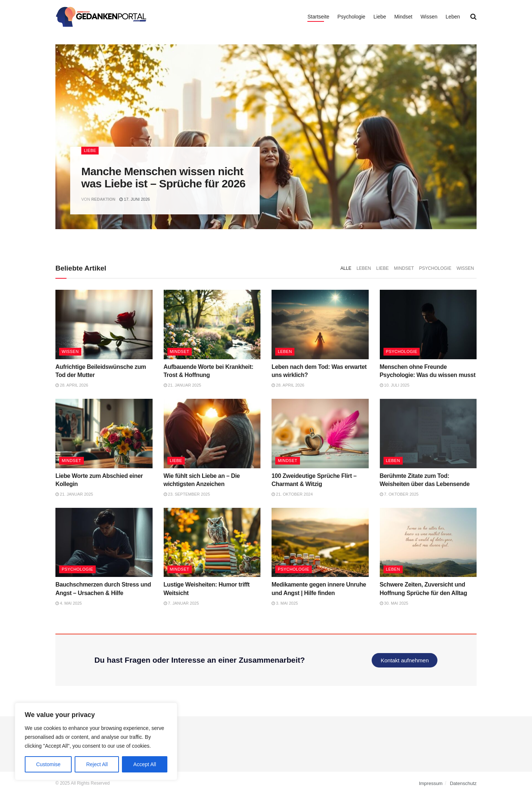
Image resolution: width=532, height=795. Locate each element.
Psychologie (351, 17)
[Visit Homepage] (101, 17)
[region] (96, 741)
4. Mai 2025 (69, 603)
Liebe (380, 17)
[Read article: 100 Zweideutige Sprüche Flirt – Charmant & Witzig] (320, 434)
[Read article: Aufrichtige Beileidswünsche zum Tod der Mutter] (104, 325)
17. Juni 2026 (134, 199)
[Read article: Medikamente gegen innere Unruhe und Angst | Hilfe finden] (320, 543)
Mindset (403, 17)
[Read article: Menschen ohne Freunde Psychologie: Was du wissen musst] (428, 325)
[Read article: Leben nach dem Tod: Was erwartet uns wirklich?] (320, 325)
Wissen (429, 17)
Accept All (145, 764)
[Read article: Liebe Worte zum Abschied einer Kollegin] (104, 434)
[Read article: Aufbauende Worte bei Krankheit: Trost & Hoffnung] (212, 325)
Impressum (431, 783)
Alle (346, 268)
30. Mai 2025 (394, 603)
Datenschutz (463, 783)
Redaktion (103, 199)
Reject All (97, 764)
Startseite (318, 17)
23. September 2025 (187, 494)
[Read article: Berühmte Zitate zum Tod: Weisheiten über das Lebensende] (428, 434)
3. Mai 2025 (285, 603)
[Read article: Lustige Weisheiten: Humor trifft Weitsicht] (212, 543)
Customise (48, 764)
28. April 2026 (72, 385)
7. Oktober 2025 (399, 494)
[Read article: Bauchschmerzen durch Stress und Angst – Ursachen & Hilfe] (104, 543)
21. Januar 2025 (183, 385)
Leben (453, 17)
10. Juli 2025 (395, 385)
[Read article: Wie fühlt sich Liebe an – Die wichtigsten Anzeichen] (212, 434)
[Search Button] (473, 17)
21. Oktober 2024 (292, 494)
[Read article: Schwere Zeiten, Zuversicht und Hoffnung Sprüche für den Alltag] (428, 543)
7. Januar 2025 (181, 603)
